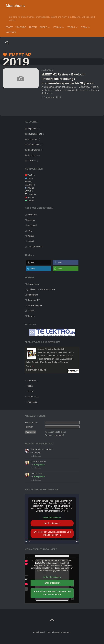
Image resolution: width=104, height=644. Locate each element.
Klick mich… (33, 381)
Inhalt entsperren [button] (52, 523)
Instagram (32, 194)
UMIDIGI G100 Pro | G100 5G (42, 450)
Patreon (31, 198)
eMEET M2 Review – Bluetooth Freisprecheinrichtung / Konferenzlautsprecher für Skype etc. (68, 79)
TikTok (33, 27)
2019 (16, 62)
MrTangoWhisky (39, 465)
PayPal (31, 188)
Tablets (31, 161)
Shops (43, 27)
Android (31, 201)
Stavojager (37, 453)
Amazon (31, 185)
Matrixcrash (33, 295)
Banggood (32, 225)
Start (9, 27)
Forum (57, 27)
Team (84, 27)
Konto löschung (37, 474)
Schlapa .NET (34, 300)
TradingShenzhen (35, 247)
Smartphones (33, 145)
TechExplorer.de (35, 305)
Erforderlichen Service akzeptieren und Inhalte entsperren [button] (52, 533)
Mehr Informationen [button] (52, 518)
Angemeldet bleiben (57, 432)
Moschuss (15, 6)
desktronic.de (33, 284)
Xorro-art (31, 316)
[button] (39, 262)
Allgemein (47, 70)
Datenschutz (33, 397)
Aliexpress (32, 215)
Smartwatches (34, 150)
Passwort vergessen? (54, 435)
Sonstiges (32, 155)
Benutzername (31, 423)
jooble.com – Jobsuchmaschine (41, 289)
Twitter (30, 178)
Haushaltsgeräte (35, 134)
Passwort (29, 427)
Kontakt (11, 32)
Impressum (32, 402)
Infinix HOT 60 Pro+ (38, 462)
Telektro (31, 311)
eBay (30, 182)
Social (30, 386)
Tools (71, 27)
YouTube (21, 27)
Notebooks (32, 139)
